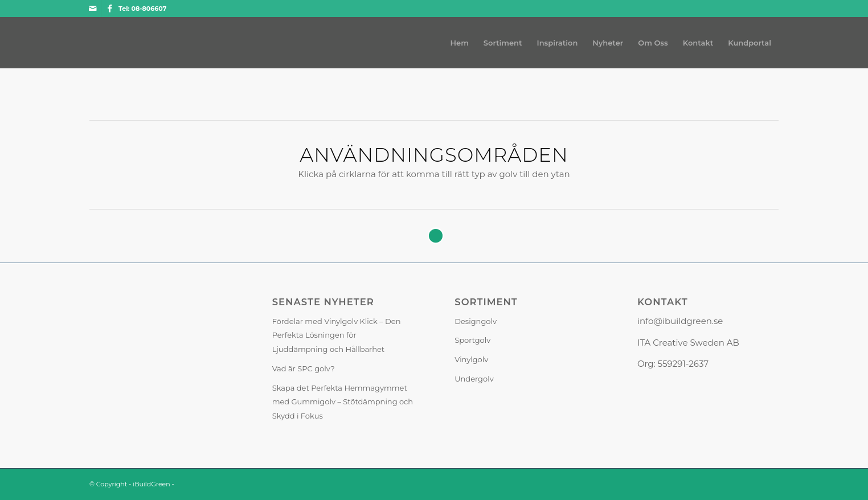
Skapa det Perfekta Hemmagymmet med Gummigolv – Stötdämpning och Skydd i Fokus (343, 402)
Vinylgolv (471, 359)
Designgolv (476, 321)
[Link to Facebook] (110, 9)
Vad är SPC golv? (304, 368)
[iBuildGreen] (90, 43)
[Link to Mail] (93, 9)
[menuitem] (460, 43)
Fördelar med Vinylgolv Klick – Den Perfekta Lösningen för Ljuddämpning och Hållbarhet (337, 335)
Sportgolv (472, 340)
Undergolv (474, 379)
